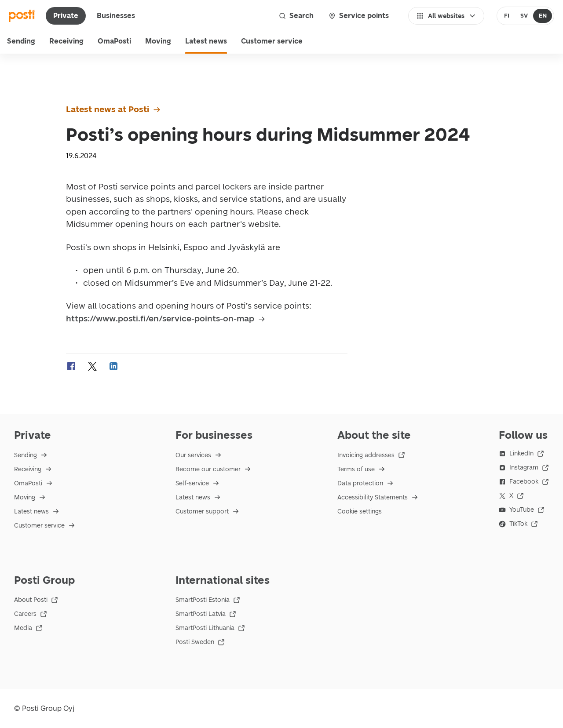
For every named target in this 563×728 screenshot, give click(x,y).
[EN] (543, 16)
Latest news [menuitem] (206, 41)
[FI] (507, 16)
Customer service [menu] (272, 41)
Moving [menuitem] (158, 41)
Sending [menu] (21, 41)
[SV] (524, 16)
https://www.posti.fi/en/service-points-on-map (166, 318)
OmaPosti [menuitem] (114, 41)
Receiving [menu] (66, 41)
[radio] (507, 16)
